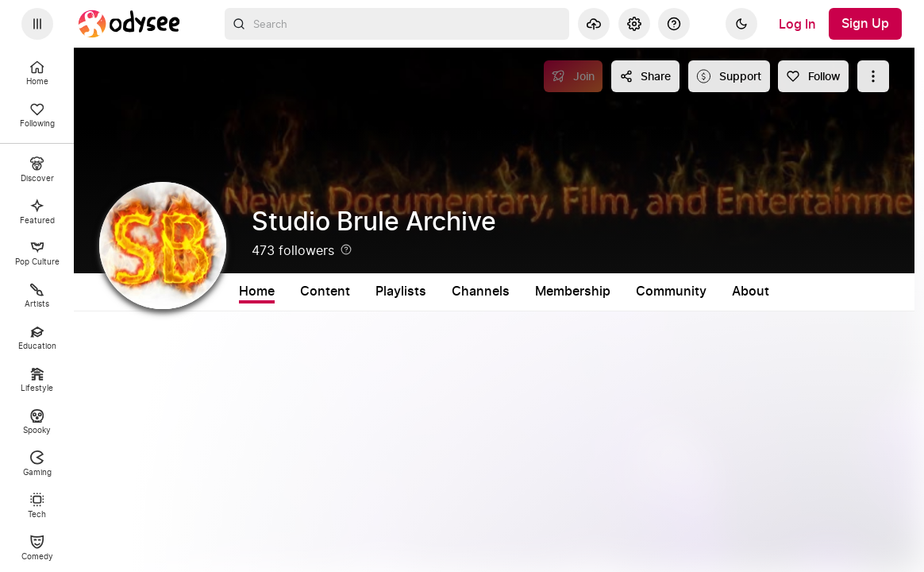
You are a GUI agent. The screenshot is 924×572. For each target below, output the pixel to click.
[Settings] (634, 24)
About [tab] (751, 292)
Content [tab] (325, 292)
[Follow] (813, 76)
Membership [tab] (573, 292)
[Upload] (594, 24)
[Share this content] (645, 76)
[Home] (129, 24)
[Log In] (797, 24)
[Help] (674, 24)
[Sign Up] (865, 24)
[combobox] (397, 24)
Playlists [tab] (401, 292)
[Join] (574, 76)
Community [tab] (671, 292)
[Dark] (741, 24)
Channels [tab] (481, 292)
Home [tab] (257, 292)
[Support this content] (729, 76)
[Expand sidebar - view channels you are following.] (37, 24)
